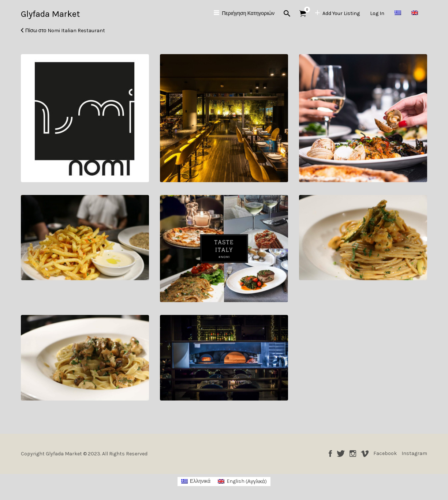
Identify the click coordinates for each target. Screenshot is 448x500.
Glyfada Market (50, 14)
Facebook (330, 454)
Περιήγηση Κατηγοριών (248, 13)
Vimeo (365, 454)
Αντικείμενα (305, 10)
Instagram (353, 454)
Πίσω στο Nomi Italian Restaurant (65, 31)
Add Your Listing (341, 13)
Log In (377, 13)
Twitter (341, 454)
